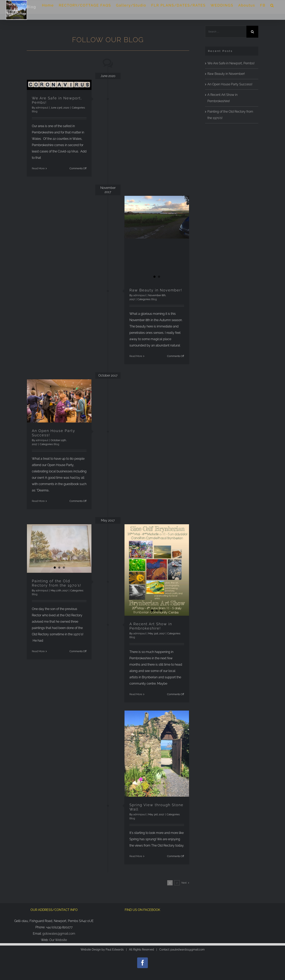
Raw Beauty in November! (156, 290)
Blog (35, 111)
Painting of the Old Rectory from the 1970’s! (57, 583)
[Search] (272, 5)
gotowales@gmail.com (59, 934)
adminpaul (42, 108)
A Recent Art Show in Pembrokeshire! (151, 626)
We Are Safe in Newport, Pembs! (231, 63)
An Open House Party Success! (230, 84)
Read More (38, 168)
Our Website (58, 940)
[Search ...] (226, 32)
